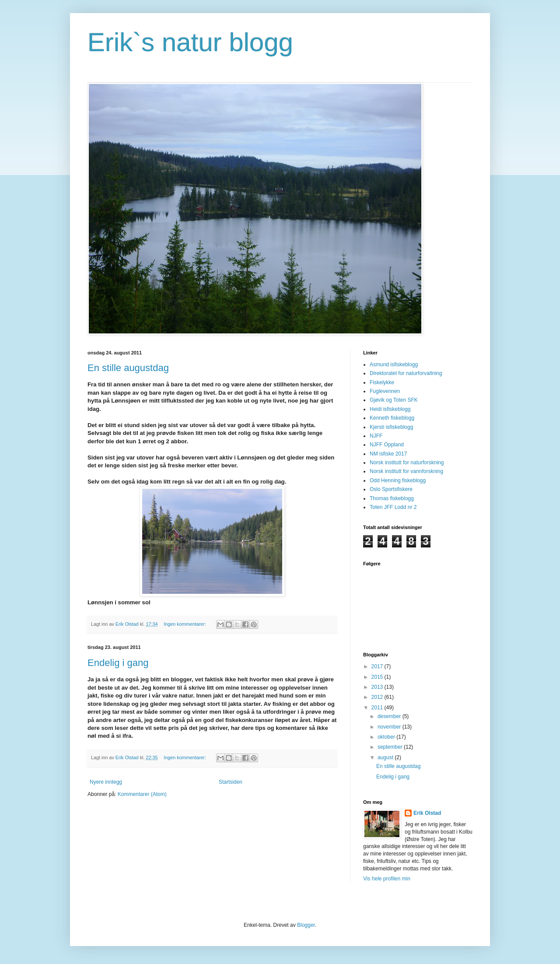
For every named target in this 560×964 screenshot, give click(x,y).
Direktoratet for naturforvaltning (406, 373)
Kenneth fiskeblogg (392, 418)
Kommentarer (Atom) (142, 794)
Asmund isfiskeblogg (394, 365)
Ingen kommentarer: (185, 624)
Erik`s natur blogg (190, 42)
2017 (378, 666)
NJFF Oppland (387, 445)
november (390, 727)
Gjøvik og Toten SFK (394, 400)
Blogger (306, 925)
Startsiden (231, 782)
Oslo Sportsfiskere (391, 489)
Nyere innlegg (106, 782)
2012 (378, 697)
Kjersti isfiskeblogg (391, 427)
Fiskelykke (382, 382)
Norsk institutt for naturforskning (407, 463)
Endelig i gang (118, 663)
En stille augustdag (128, 368)
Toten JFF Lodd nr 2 (393, 507)
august (386, 757)
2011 (378, 708)
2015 (378, 677)
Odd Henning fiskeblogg (398, 480)
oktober (387, 737)
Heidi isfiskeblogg (390, 409)
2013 (378, 687)
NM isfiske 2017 (388, 454)
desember (390, 716)
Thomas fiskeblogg (392, 498)
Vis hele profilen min (387, 879)
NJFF (376, 436)
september (391, 747)
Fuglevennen (385, 391)
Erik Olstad (427, 813)
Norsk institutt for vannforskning (406, 471)
